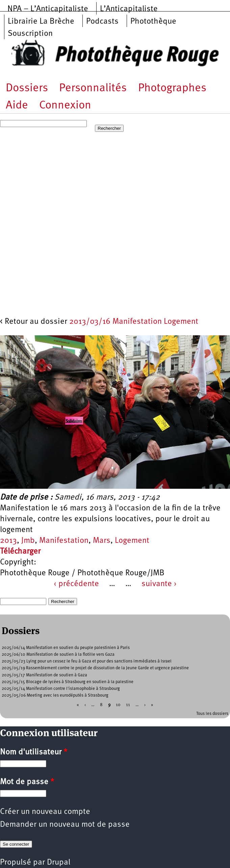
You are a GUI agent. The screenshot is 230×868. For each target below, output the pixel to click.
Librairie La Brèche (41, 22)
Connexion (65, 106)
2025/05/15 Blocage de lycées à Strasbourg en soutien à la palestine (68, 682)
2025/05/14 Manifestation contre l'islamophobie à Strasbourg (61, 689)
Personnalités (93, 88)
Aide (17, 106)
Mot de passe (27, 782)
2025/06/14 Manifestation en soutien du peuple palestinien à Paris (66, 648)
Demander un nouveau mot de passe (65, 825)
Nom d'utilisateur (34, 752)
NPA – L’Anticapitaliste (48, 9)
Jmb (28, 541)
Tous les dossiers (212, 714)
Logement (132, 541)
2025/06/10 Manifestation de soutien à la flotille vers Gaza (58, 655)
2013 (8, 541)
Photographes (172, 88)
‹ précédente (76, 584)
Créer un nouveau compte (45, 812)
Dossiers (27, 88)
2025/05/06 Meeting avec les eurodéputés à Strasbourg (55, 695)
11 (128, 705)
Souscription (30, 34)
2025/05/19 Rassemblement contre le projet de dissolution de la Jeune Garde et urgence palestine (95, 668)
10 (118, 705)
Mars (102, 541)
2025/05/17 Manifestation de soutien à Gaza (44, 675)
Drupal (59, 863)
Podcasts (102, 22)
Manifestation (64, 541)
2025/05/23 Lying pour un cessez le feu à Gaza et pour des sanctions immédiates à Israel (87, 661)
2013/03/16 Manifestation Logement (134, 322)
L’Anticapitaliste (129, 9)
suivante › (159, 584)
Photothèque (153, 22)
